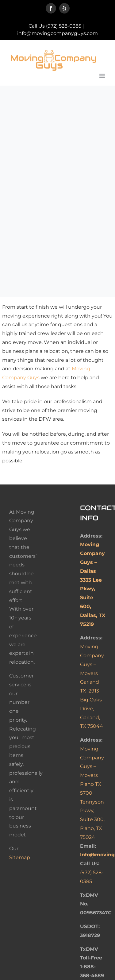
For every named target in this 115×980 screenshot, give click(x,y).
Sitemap (20, 857)
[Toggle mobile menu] (103, 76)
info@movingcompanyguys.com (57, 33)
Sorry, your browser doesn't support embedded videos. (57, 125)
